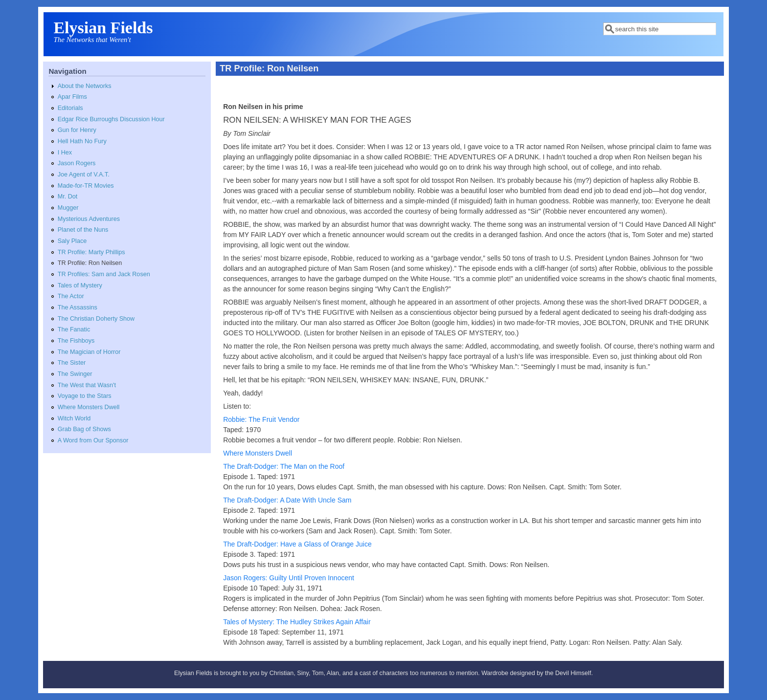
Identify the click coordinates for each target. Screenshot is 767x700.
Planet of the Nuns (83, 230)
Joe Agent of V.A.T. (84, 175)
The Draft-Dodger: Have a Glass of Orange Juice (297, 544)
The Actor (71, 296)
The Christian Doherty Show (96, 319)
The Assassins (78, 307)
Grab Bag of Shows (84, 429)
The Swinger (75, 374)
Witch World (74, 418)
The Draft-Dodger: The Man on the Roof (284, 466)
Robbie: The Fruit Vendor (261, 419)
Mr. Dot (68, 197)
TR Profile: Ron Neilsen (90, 263)
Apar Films (72, 97)
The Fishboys (76, 341)
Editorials (70, 108)
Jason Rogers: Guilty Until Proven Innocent (289, 578)
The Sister (72, 363)
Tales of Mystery (80, 285)
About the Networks (85, 86)
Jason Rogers (77, 163)
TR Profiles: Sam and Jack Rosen (104, 274)
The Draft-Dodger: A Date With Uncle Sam (287, 500)
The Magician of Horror (89, 352)
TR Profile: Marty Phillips (91, 252)
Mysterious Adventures (89, 219)
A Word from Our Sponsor (93, 440)
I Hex (65, 153)
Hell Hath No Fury (82, 141)
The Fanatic (74, 329)
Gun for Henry (77, 130)
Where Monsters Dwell (89, 407)
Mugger (68, 208)
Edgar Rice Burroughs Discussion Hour (111, 119)
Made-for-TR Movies (86, 186)
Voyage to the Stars (85, 396)
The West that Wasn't (87, 385)
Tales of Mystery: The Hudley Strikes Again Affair (297, 622)
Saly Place (72, 241)
